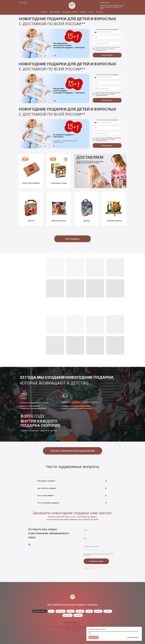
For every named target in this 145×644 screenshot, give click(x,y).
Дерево (87, 221)
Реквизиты (78, 615)
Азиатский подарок (31, 183)
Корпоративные (114, 221)
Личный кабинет (105, 3)
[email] (107, 38)
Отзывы (83, 12)
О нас (91, 12)
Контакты (100, 12)
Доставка (80, 611)
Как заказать (55, 12)
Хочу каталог (107, 55)
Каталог (44, 12)
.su (78, 630)
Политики (108, 611)
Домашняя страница (40, 611)
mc (75, 630)
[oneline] (107, 43)
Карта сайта (67, 615)
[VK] (29, 545)
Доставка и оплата (70, 12)
